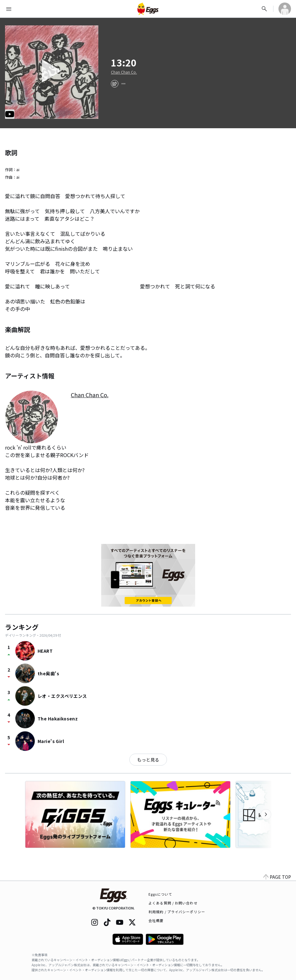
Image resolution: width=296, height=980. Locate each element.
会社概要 (156, 920)
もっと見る (148, 760)
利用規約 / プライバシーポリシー (177, 912)
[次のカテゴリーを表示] (266, 814)
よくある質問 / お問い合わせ (173, 903)
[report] (123, 84)
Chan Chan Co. (124, 72)
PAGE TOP (277, 877)
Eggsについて (160, 894)
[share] (115, 84)
